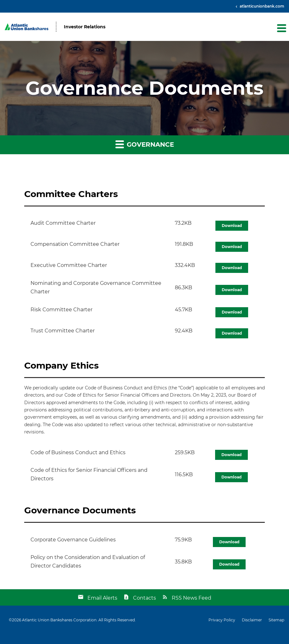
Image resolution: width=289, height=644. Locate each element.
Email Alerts (102, 598)
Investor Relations (85, 27)
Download (232, 226)
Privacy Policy (222, 620)
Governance (145, 144)
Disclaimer (252, 620)
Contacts (144, 598)
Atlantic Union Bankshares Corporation (59, 620)
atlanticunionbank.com (261, 6)
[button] (281, 28)
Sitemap (276, 620)
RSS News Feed (192, 598)
